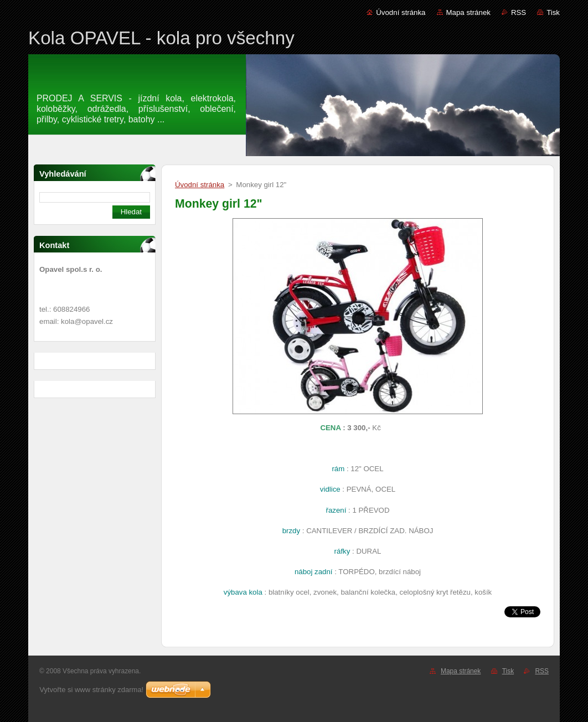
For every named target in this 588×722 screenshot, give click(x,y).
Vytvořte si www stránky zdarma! (91, 690)
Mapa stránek (468, 12)
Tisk (553, 12)
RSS (519, 12)
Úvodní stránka (401, 12)
